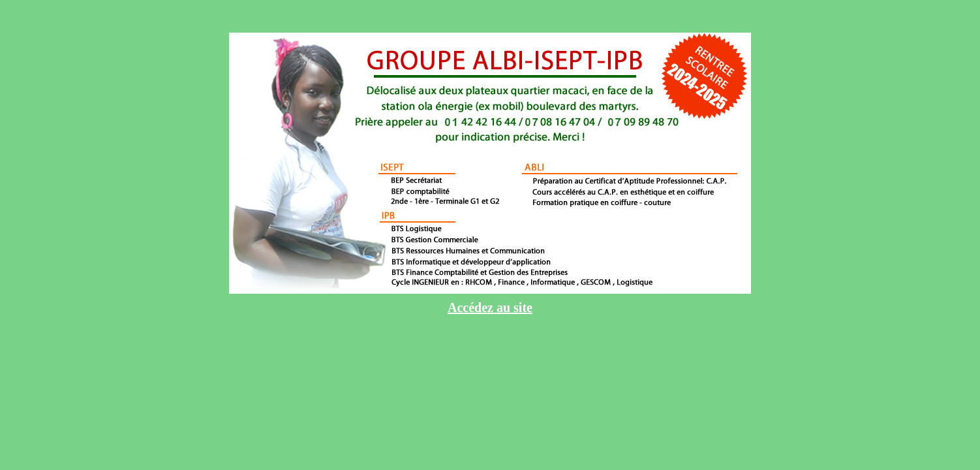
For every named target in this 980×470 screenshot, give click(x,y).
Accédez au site (490, 307)
